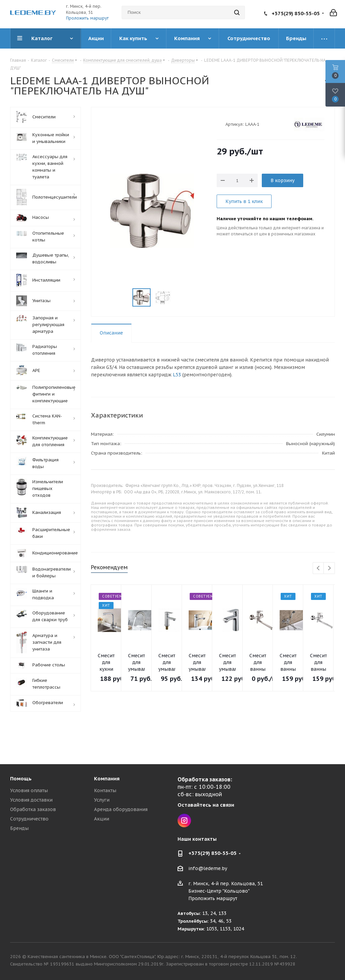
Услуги (102, 800)
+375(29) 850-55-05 (296, 13)
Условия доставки (31, 800)
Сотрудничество (29, 819)
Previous (319, 568)
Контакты (105, 790)
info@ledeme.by (208, 869)
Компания (107, 779)
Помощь (21, 779)
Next (329, 568)
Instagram (184, 820)
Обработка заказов (33, 809)
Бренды (19, 828)
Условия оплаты (29, 790)
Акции (102, 819)
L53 (177, 375)
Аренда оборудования (121, 809)
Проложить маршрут (87, 18)
